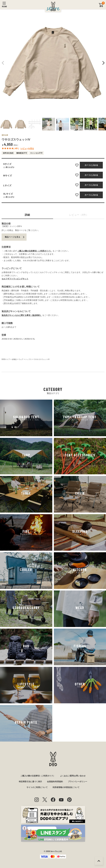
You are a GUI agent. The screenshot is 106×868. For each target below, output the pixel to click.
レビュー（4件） (79, 215)
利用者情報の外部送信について (66, 787)
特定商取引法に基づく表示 (30, 782)
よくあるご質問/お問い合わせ (73, 776)
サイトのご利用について (37, 787)
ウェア (21, 359)
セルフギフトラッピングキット (15, 279)
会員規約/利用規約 (55, 782)
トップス (28, 359)
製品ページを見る (12, 237)
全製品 (14, 359)
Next (103, 63)
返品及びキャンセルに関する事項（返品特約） (22, 315)
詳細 (27, 215)
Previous (3, 63)
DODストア (6, 359)
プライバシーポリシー (78, 782)
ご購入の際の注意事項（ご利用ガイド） (35, 251)
